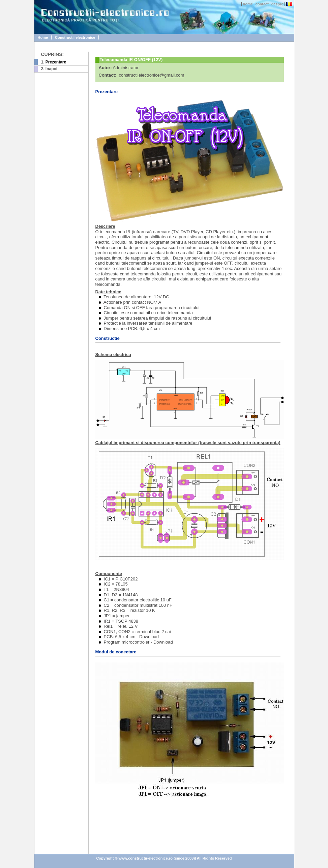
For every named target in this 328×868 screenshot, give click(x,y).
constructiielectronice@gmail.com (151, 75)
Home (43, 37)
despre (277, 4)
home (248, 4)
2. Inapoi (49, 69)
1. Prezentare (54, 62)
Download (149, 637)
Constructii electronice (75, 37)
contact (262, 4)
